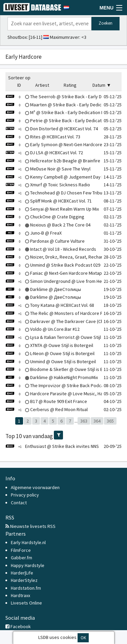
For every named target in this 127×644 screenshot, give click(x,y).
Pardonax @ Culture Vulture (45, 241)
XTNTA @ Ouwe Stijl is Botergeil (49, 345)
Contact (19, 503)
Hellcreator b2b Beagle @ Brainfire (53, 161)
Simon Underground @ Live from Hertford (60, 281)
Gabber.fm (22, 558)
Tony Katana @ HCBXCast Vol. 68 (50, 305)
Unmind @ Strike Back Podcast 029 (53, 265)
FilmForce (21, 550)
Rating (70, 85)
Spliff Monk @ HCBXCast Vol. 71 (49, 201)
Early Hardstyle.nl (28, 542)
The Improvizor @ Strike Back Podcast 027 (61, 385)
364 (97, 421)
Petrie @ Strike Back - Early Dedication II (58, 120)
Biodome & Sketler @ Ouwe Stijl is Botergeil (62, 369)
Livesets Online (26, 603)
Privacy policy (25, 495)
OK (83, 638)
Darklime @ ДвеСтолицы (43, 289)
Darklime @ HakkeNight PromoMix (52, 377)
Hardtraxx (20, 595)
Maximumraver (65, 37)
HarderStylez (24, 580)
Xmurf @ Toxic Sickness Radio (48, 185)
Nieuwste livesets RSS (30, 526)
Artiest (42, 85)
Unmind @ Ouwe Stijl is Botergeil (51, 361)
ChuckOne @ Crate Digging (45, 217)
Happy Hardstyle (28, 565)
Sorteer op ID (19, 81)
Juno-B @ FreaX (34, 233)
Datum (99, 85)
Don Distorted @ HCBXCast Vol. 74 (52, 129)
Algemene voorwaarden (35, 487)
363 (84, 421)
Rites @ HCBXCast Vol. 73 (43, 137)
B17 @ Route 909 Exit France (46, 401)
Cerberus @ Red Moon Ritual (47, 409)
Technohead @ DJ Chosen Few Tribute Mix (60, 193)
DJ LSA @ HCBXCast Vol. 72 (44, 153)
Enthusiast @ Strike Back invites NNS (52, 446)
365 (110, 421)
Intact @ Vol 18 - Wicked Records (51, 249)
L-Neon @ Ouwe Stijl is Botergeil (50, 353)
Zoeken (105, 23)
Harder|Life (22, 573)
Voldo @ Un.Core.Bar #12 (43, 329)
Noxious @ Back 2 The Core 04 (48, 225)
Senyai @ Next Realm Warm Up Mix (52, 209)
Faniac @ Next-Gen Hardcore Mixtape (55, 273)
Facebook (18, 626)
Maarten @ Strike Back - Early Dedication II (60, 105)
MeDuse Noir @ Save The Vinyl (48, 169)
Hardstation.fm (26, 588)
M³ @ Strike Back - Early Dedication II (54, 112)
